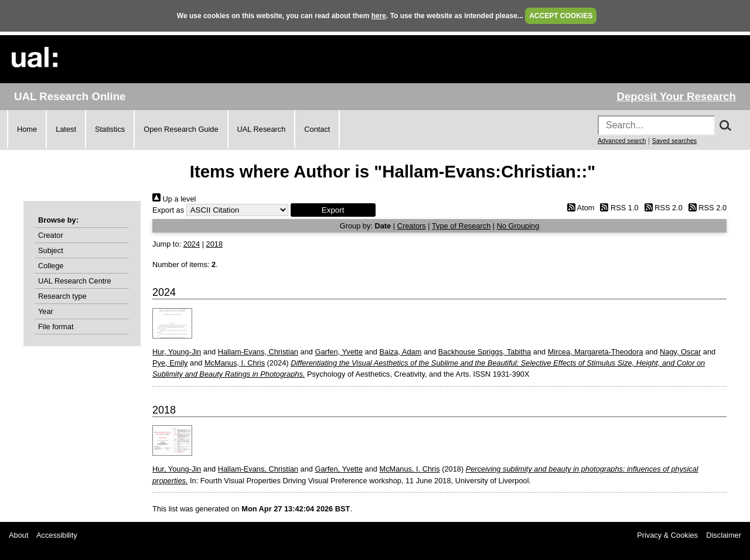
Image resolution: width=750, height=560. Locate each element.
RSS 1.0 (618, 208)
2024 (192, 244)
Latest (66, 129)
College (51, 266)
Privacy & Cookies (667, 535)
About (18, 535)
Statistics (110, 129)
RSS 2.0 (662, 208)
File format (56, 327)
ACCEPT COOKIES (561, 16)
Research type (62, 296)
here (379, 16)
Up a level (174, 199)
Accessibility (57, 535)
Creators (412, 226)
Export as (168, 210)
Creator (51, 235)
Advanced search (622, 141)
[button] (333, 210)
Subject (51, 250)
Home (27, 129)
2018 (214, 244)
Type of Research (461, 226)
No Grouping (518, 226)
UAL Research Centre (75, 281)
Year (46, 311)
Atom (579, 208)
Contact (317, 129)
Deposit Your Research (676, 96)
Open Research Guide (181, 129)
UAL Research (262, 129)
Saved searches (674, 141)
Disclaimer (724, 535)
